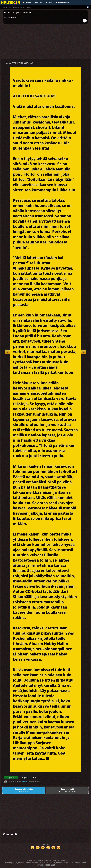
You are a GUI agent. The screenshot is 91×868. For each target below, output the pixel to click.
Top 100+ (39, 3)
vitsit (5, 7)
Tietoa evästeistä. (11, 17)
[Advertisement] (45, 42)
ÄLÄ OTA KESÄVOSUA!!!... (21, 63)
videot (29, 7)
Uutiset (49, 3)
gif (10, 7)
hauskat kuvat (19, 7)
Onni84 (25, 782)
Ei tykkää (25, 778)
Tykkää (11, 778)
